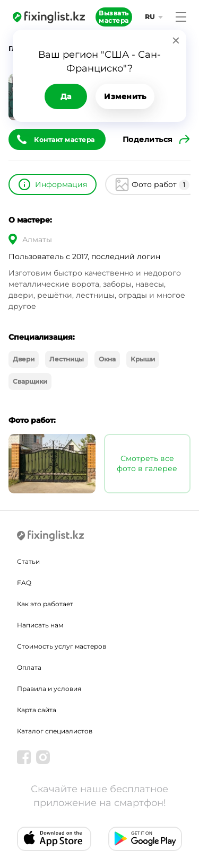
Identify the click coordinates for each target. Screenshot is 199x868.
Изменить (125, 96)
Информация (61, 184)
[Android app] (145, 839)
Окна (107, 359)
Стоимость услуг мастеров (62, 646)
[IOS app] (54, 839)
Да (66, 96)
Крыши (143, 359)
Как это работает (45, 604)
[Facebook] (24, 757)
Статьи (28, 561)
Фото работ (161, 185)
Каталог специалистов (55, 731)
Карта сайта (37, 710)
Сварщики (30, 381)
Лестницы (67, 359)
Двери (24, 359)
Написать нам (40, 625)
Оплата (29, 667)
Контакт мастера (64, 140)
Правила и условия (49, 689)
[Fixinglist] (49, 17)
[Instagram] (43, 757)
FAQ (24, 583)
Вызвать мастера (114, 17)
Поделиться (148, 139)
